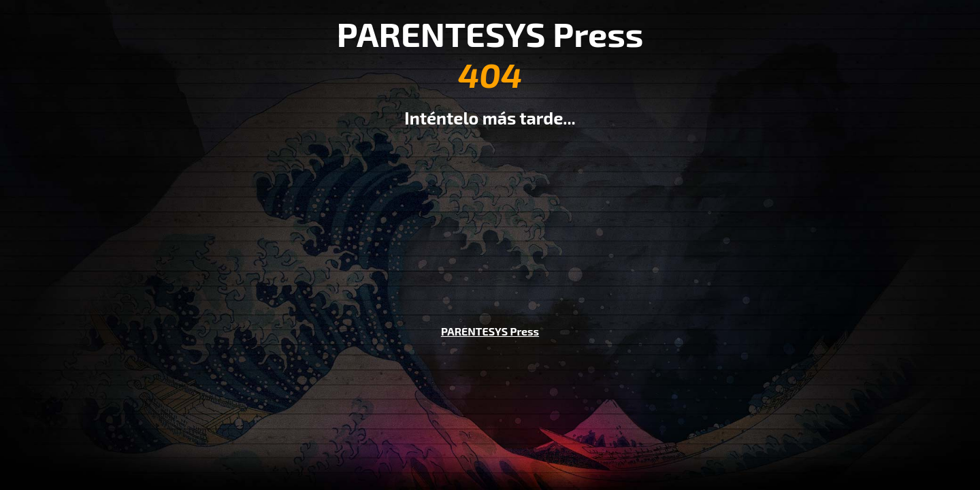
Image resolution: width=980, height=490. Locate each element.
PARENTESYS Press (490, 331)
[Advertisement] (490, 216)
